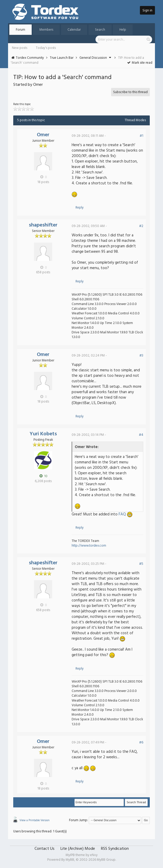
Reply (80, 208)
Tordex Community (30, 58)
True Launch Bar (62, 58)
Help (123, 30)
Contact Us (45, 849)
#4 (141, 435)
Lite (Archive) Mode (78, 849)
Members (46, 30)
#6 (141, 743)
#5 (141, 564)
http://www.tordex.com (89, 546)
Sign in (147, 11)
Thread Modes (135, 120)
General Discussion (93, 58)
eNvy (94, 855)
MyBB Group (106, 860)
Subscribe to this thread (130, 92)
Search (100, 30)
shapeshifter (43, 225)
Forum (21, 30)
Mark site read (140, 63)
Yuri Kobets (43, 434)
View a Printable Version (35, 820)
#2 (141, 226)
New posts (20, 48)
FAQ (122, 514)
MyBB (70, 860)
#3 (141, 356)
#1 (141, 136)
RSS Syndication (115, 849)
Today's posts (46, 48)
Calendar (74, 30)
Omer (43, 135)
